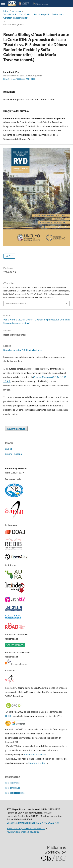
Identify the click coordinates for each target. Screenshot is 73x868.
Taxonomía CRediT (38, 763)
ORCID (9, 716)
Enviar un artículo (16, 429)
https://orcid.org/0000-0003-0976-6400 (19, 79)
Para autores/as (13, 788)
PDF (10, 256)
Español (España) (14, 454)
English (9, 449)
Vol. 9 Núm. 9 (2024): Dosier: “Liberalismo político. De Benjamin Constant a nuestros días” (34, 16)
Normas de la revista (34, 754)
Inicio (6, 11)
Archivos (17, 11)
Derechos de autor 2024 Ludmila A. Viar (23, 350)
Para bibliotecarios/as (15, 793)
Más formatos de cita (16, 304)
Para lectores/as (13, 783)
